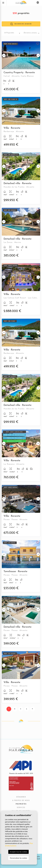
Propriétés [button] (21, 804)
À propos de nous (21, 801)
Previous (4, 55)
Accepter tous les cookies (18, 852)
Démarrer (21, 797)
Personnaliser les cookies (18, 858)
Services (21, 808)
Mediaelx (37, 859)
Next (38, 55)
